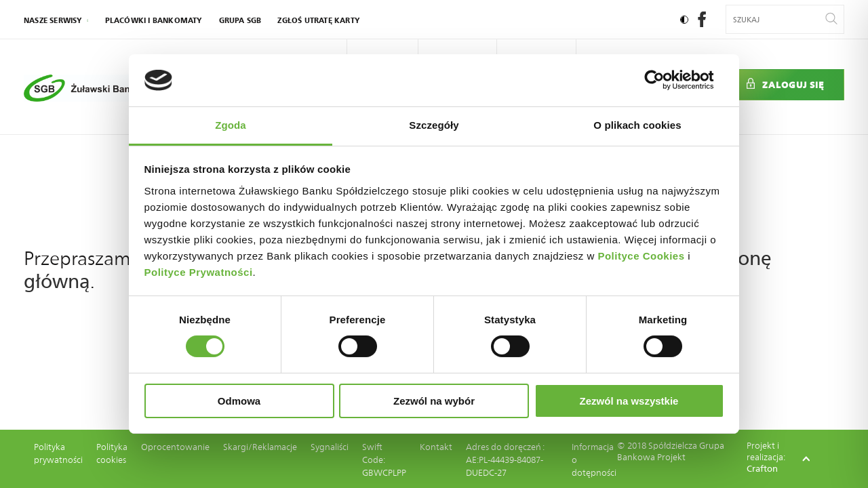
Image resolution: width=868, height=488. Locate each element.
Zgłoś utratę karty (319, 20)
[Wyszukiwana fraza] (776, 19)
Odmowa (239, 401)
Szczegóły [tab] (434, 125)
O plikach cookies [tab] (637, 125)
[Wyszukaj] (831, 19)
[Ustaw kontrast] (684, 20)
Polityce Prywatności (199, 272)
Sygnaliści (330, 447)
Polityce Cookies (641, 256)
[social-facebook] (702, 23)
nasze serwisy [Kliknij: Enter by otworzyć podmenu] (53, 20)
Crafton (762, 468)
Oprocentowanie (175, 447)
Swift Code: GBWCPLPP (384, 460)
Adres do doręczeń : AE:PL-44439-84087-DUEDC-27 (505, 460)
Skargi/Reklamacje (260, 447)
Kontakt (436, 447)
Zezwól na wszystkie (629, 401)
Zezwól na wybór (434, 401)
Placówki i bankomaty (154, 20)
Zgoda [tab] (231, 125)
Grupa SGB (240, 20)
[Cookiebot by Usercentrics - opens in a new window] (665, 80)
